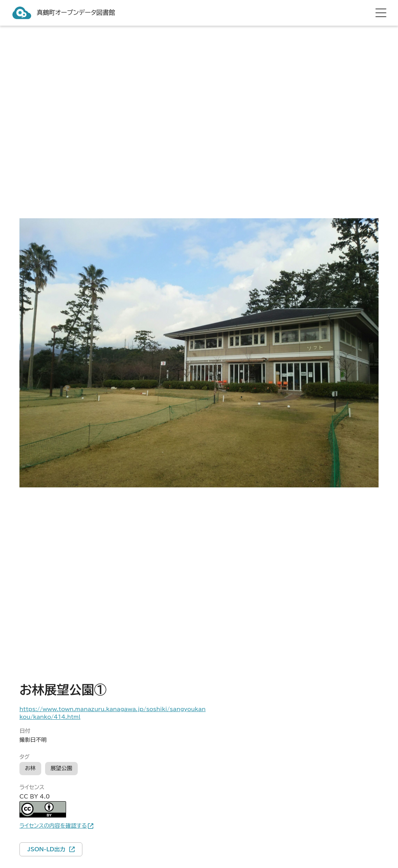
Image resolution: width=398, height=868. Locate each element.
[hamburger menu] (381, 13)
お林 (30, 768)
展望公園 (61, 768)
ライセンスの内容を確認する (53, 826)
